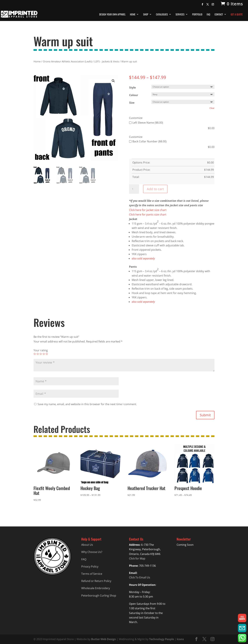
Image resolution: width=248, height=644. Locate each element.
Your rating (41, 350)
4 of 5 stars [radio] (44, 354)
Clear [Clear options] (212, 108)
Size (132, 103)
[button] (113, 81)
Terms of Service (92, 574)
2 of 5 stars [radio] (38, 354)
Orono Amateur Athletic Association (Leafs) (67, 61)
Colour (134, 95)
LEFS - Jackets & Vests (107, 61)
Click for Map (137, 558)
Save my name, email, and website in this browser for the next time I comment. (87, 404)
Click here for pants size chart (148, 214)
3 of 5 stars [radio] (41, 354)
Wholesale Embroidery (96, 588)
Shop (146, 15)
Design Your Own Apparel (112, 15)
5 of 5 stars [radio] (47, 354)
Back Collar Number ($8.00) (148, 141)
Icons (180, 639)
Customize (136, 118)
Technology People (162, 639)
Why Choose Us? (92, 552)
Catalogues (162, 15)
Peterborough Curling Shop (99, 596)
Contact (219, 15)
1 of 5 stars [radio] (35, 354)
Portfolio (197, 15)
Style (132, 88)
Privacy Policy (90, 567)
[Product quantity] (134, 189)
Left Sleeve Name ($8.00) (146, 123)
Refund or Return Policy (96, 581)
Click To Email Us (140, 577)
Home (133, 15)
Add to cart (155, 189)
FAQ (208, 15)
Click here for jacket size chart (148, 210)
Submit (205, 415)
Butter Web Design (104, 639)
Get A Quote (237, 15)
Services (180, 15)
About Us (87, 545)
